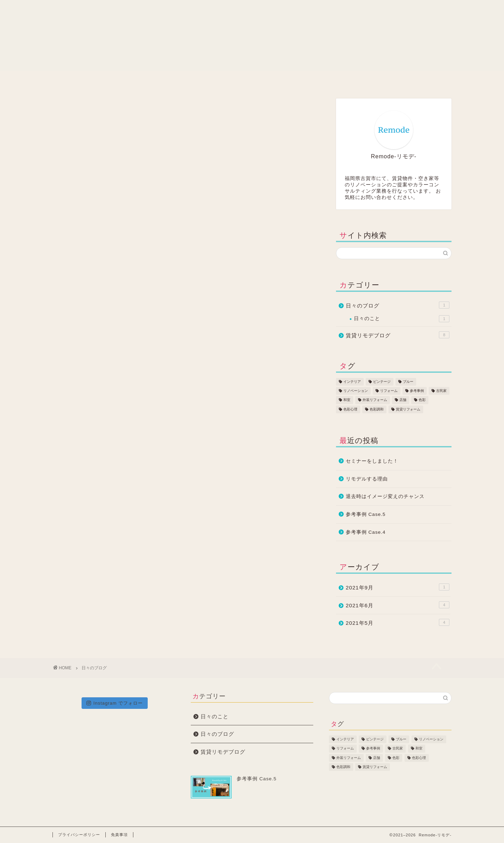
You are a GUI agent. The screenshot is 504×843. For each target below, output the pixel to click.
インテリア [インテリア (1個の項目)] (352, 382)
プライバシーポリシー (79, 835)
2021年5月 (398, 622)
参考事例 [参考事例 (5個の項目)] (417, 391)
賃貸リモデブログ (398, 335)
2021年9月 (398, 587)
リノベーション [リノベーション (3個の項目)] (356, 391)
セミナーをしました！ (372, 461)
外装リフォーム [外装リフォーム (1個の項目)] (375, 400)
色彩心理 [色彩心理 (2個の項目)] (350, 409)
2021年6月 (398, 605)
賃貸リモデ (172, 80)
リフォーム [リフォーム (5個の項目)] (389, 391)
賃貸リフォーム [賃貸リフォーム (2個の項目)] (408, 409)
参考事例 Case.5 (366, 514)
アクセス (412, 80)
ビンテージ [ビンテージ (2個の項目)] (382, 382)
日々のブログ (398, 305)
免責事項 (119, 835)
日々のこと (402, 319)
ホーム (93, 80)
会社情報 (252, 80)
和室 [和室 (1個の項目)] (347, 400)
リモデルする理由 (367, 479)
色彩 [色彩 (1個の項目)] (422, 400)
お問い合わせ (332, 80)
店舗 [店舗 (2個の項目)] (403, 400)
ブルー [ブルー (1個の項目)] (408, 382)
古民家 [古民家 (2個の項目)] (441, 391)
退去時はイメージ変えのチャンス (385, 496)
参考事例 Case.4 (366, 532)
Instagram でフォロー (115, 703)
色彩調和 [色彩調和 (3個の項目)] (377, 409)
